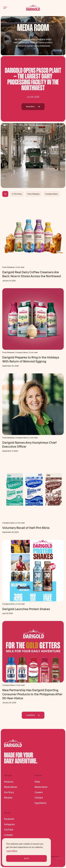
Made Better (11, 787)
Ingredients (41, 803)
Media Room (41, 787)
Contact (39, 798)
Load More (33, 715)
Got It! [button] (27, 858)
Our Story (9, 792)
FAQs (37, 782)
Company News (51, 194)
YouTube (9, 830)
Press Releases (33, 194)
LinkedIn (8, 835)
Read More (33, 107)
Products (9, 782)
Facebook (9, 819)
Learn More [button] (12, 851)
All (5, 194)
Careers (39, 792)
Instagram (9, 824)
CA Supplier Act (53, 856)
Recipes (8, 798)
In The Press (17, 194)
